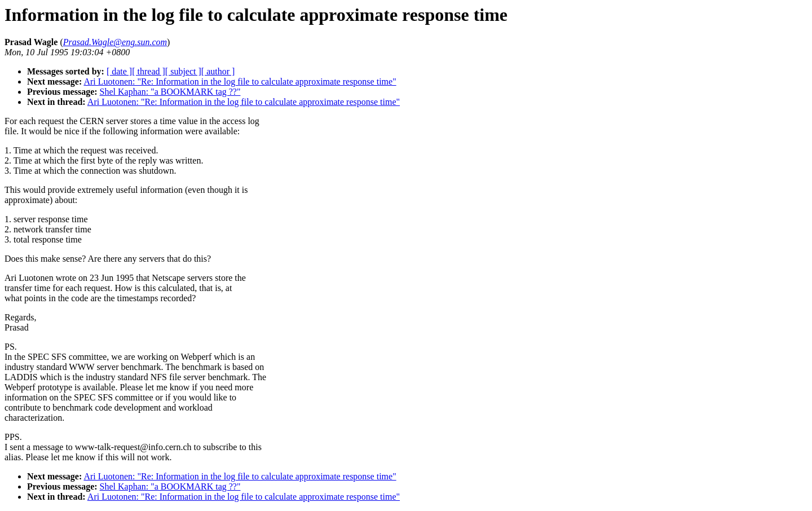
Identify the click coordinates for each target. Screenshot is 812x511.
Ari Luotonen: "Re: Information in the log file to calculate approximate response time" (240, 82)
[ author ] (218, 71)
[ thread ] (149, 71)
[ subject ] (183, 71)
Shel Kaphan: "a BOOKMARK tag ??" (170, 92)
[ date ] (119, 71)
